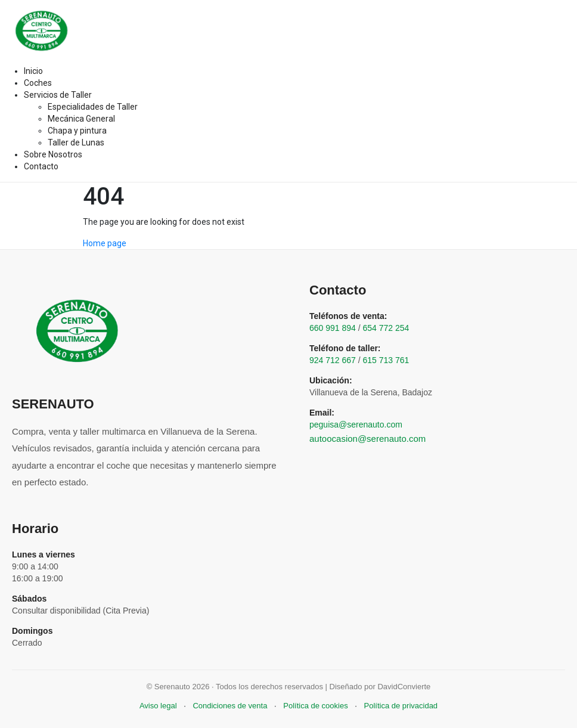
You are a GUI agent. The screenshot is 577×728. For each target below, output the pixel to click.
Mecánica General (81, 119)
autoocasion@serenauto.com (367, 439)
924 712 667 (333, 360)
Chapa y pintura (77, 131)
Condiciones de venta (230, 706)
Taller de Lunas (76, 142)
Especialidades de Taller (93, 107)
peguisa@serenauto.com (356, 425)
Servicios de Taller (58, 95)
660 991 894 (333, 328)
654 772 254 (386, 328)
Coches (38, 83)
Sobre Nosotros (53, 154)
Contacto (41, 166)
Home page (105, 243)
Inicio (33, 71)
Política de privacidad (401, 706)
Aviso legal (158, 706)
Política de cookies (315, 706)
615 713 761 (386, 360)
